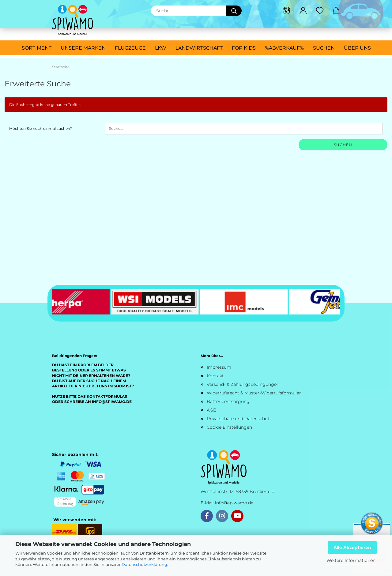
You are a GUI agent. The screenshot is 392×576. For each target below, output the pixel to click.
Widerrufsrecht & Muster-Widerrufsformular (254, 393)
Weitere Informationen (351, 560)
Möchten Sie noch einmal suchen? (41, 128)
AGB (212, 410)
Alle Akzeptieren (352, 548)
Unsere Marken (83, 48)
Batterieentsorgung (228, 401)
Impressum (219, 367)
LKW (161, 48)
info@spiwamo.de (234, 503)
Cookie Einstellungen (229, 427)
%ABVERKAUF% (284, 48)
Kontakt (215, 376)
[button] (287, 11)
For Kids (244, 48)
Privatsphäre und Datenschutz (239, 419)
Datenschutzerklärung (144, 564)
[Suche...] (234, 11)
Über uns (357, 48)
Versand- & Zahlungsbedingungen (243, 384)
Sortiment (37, 48)
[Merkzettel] (320, 11)
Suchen (324, 48)
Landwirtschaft (199, 48)
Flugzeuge (130, 48)
